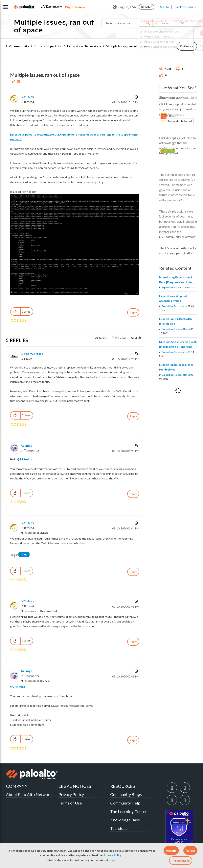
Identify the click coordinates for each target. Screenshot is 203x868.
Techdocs (119, 828)
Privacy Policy (113, 855)
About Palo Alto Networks (30, 794)
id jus (24, 554)
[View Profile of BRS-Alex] (27, 97)
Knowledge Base (125, 820)
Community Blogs (126, 794)
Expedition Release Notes (176, 329)
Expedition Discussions (84, 46)
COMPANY (17, 786)
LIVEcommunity (18, 46)
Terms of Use (70, 803)
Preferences (181, 861)
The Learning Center (129, 811)
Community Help (125, 803)
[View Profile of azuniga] (26, 445)
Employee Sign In (185, 7)
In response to (36, 533)
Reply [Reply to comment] (133, 416)
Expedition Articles (172, 287)
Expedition (54, 46)
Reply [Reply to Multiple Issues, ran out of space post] (133, 312)
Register (147, 7)
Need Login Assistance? (179, 50)
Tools (38, 46)
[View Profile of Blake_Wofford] (32, 354)
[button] (171, 850)
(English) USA (124, 7)
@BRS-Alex (24, 459)
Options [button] (136, 97)
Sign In (164, 7)
